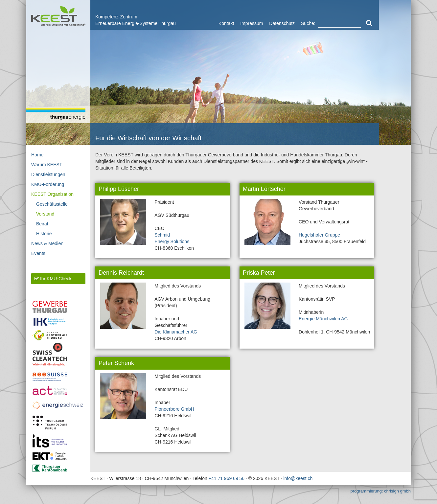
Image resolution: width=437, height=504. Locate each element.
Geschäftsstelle (52, 204)
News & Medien (47, 243)
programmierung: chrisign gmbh (380, 491)
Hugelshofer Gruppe (319, 235)
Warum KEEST (47, 165)
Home (37, 155)
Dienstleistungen (48, 174)
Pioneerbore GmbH (174, 409)
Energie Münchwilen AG (323, 319)
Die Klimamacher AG (176, 332)
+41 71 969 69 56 (227, 478)
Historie (44, 234)
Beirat (42, 224)
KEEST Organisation (52, 194)
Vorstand (45, 214)
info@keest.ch (298, 478)
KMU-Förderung (48, 184)
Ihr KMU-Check (53, 279)
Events (38, 253)
